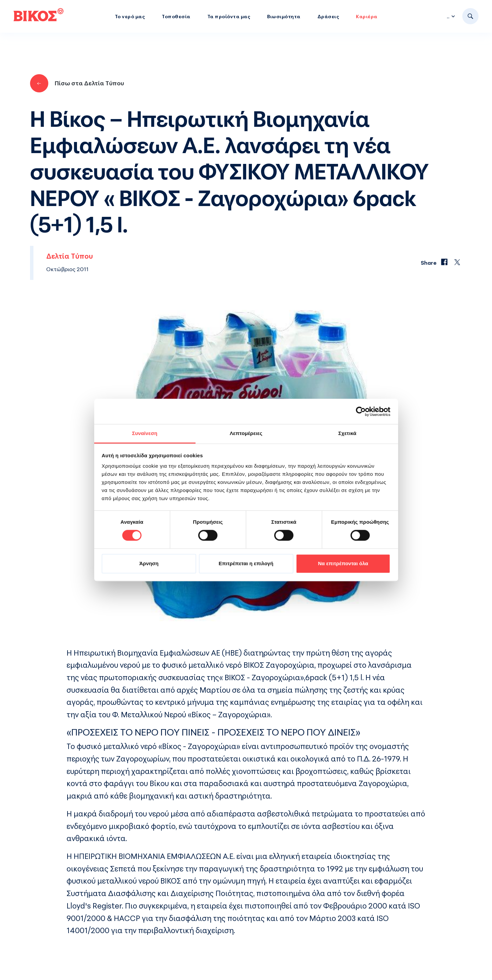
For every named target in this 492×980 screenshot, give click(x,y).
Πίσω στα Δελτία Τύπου (77, 83)
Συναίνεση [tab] (145, 433)
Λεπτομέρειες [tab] (246, 433)
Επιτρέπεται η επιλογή (246, 563)
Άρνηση (149, 563)
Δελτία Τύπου (70, 256)
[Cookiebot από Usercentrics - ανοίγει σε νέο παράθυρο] (361, 411)
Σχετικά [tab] (347, 433)
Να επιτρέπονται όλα (343, 563)
